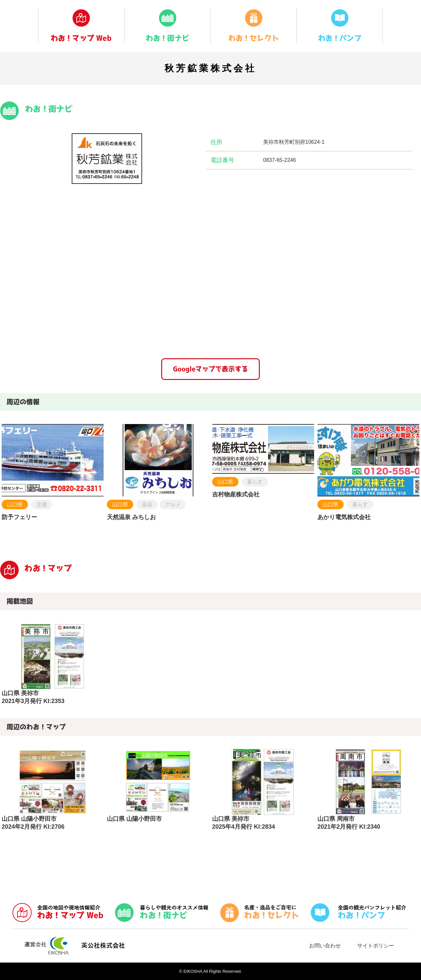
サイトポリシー (376, 946)
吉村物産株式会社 (236, 494)
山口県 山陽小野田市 (134, 819)
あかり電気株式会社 (344, 517)
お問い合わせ (325, 946)
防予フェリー (19, 517)
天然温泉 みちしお (131, 517)
